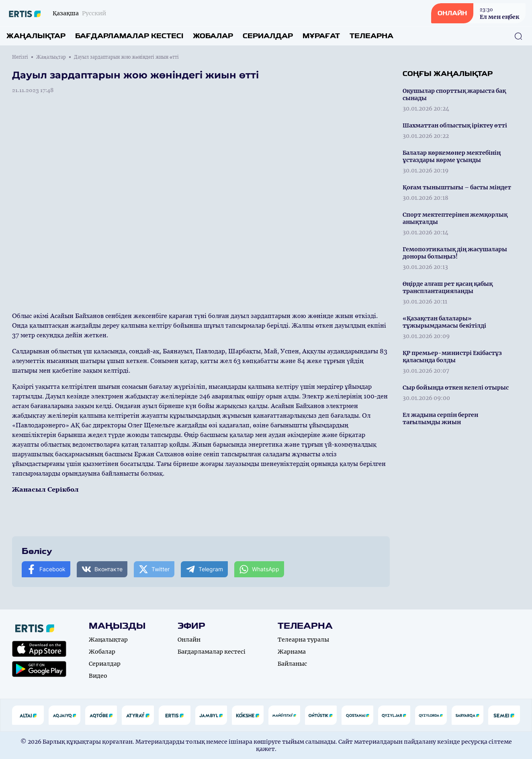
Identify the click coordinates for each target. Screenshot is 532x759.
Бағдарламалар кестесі (129, 36)
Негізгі (20, 57)
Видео (98, 676)
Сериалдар (268, 36)
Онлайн (189, 640)
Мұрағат (321, 36)
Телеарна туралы (303, 640)
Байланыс (292, 664)
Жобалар (213, 36)
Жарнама (292, 652)
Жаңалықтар (36, 36)
